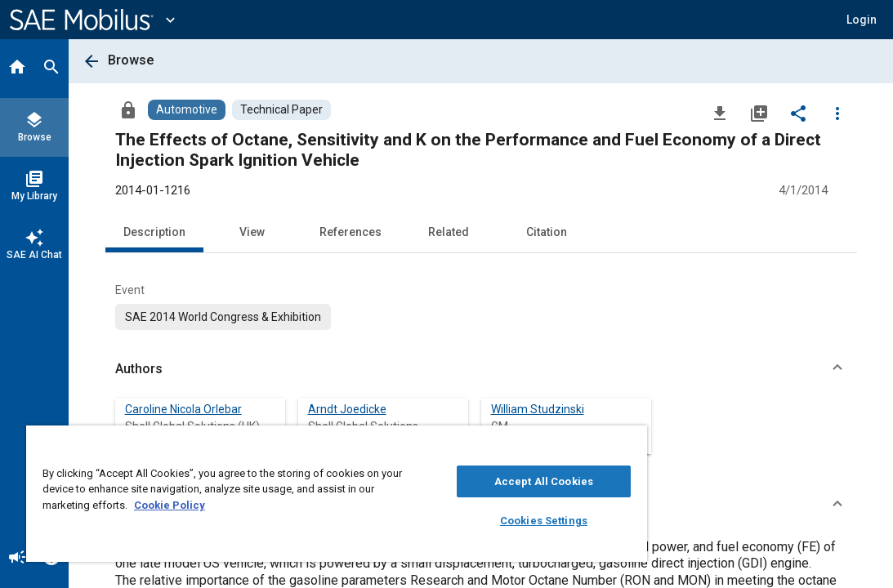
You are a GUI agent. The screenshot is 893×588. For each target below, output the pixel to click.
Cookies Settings (456, 521)
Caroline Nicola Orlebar (183, 409)
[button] (862, 20)
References (351, 232)
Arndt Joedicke (347, 409)
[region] (285, 494)
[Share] (798, 113)
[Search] (51, 69)
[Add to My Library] (759, 113)
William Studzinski (538, 409)
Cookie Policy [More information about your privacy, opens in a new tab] (284, 505)
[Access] (128, 109)
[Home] (17, 69)
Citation (547, 232)
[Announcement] (17, 559)
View (252, 232)
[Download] (720, 113)
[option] (223, 317)
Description (154, 232)
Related (449, 232)
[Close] (528, 443)
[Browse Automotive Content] (187, 110)
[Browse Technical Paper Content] (281, 110)
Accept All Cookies (456, 481)
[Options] (837, 113)
